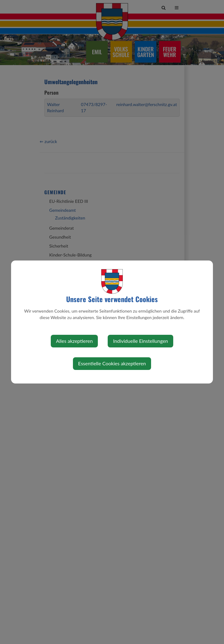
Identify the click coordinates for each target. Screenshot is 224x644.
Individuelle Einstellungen (140, 341)
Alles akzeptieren (74, 341)
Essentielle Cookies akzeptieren (112, 363)
